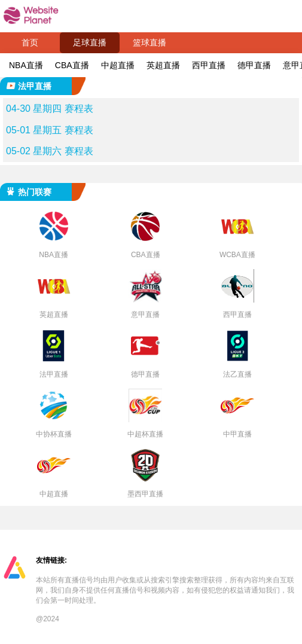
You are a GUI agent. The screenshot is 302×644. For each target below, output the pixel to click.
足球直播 (90, 42)
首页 (30, 42)
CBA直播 (72, 65)
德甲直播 (254, 65)
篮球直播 (150, 42)
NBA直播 (26, 65)
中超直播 (118, 65)
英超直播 (163, 65)
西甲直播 (209, 65)
